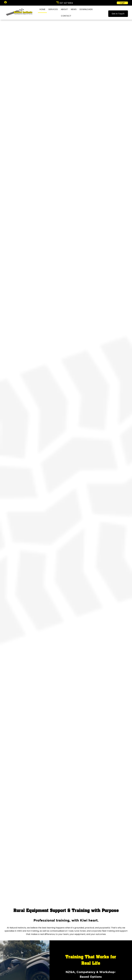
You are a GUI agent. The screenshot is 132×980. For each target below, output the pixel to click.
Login (122, 3)
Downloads (86, 9)
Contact (66, 16)
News (74, 9)
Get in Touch (118, 14)
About (64, 9)
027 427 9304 (66, 3)
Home (42, 9)
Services (53, 9)
